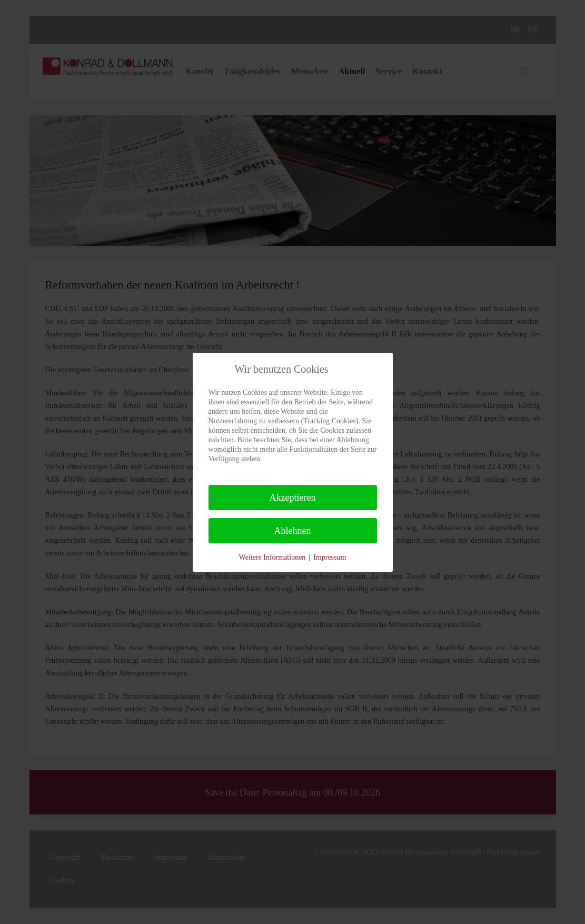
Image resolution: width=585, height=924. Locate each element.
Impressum (330, 557)
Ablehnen (293, 531)
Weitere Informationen (272, 557)
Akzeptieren (293, 498)
